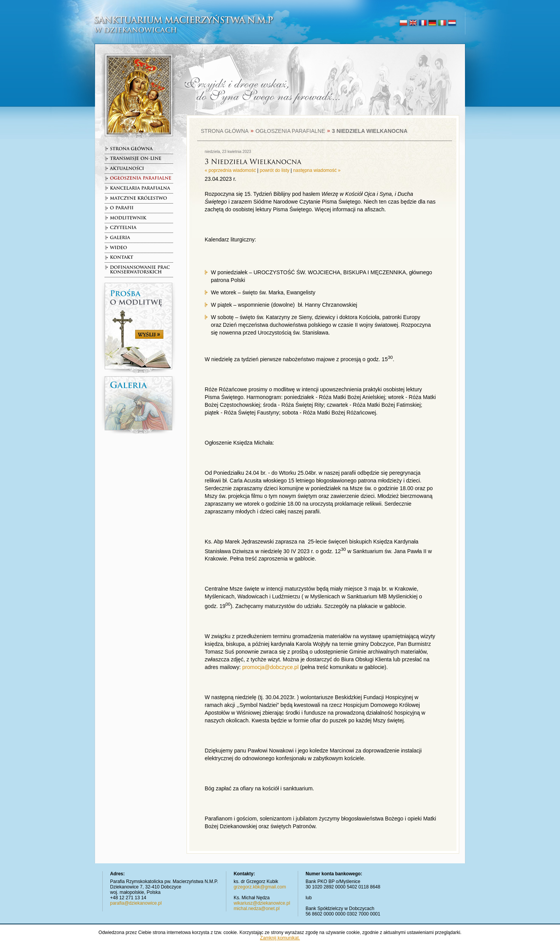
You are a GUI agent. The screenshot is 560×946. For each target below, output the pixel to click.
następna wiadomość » (317, 170)
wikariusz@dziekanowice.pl (262, 903)
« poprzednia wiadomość (230, 170)
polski (403, 23)
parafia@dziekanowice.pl (136, 903)
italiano (442, 23)
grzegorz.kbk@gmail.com (260, 887)
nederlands (452, 23)
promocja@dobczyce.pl (270, 667)
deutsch (432, 23)
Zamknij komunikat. (280, 938)
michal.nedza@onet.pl (257, 909)
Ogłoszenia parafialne (290, 131)
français (423, 23)
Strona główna (225, 131)
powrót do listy (275, 170)
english (413, 23)
